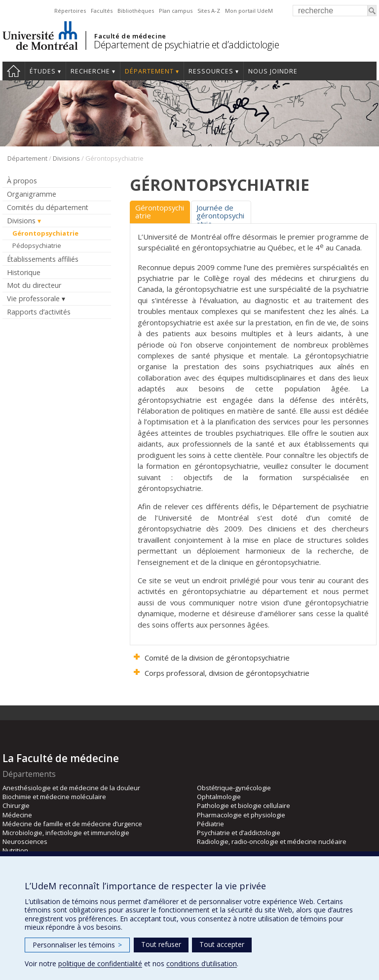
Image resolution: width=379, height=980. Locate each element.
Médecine (17, 815)
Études (43, 71)
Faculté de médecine (130, 36)
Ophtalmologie (219, 797)
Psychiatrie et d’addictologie (239, 833)
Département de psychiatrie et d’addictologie (186, 45)
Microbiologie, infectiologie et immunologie (66, 833)
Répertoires (70, 11)
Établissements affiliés (43, 259)
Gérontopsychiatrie (45, 233)
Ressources (211, 71)
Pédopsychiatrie (37, 245)
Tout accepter (222, 944)
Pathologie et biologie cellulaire (244, 805)
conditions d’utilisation (202, 963)
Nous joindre (273, 71)
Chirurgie (16, 805)
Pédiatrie (210, 824)
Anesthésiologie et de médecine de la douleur (71, 788)
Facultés (102, 11)
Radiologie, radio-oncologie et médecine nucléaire (272, 841)
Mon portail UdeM (249, 11)
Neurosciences (25, 841)
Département (149, 71)
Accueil (14, 71)
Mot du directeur (34, 285)
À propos (22, 181)
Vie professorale (33, 298)
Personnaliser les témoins (77, 945)
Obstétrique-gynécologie (234, 788)
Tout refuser (161, 944)
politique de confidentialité (100, 963)
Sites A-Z (209, 11)
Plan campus (176, 11)
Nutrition (15, 850)
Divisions (66, 158)
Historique (24, 272)
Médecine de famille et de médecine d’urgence (72, 824)
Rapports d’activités (39, 312)
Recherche (90, 71)
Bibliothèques (136, 11)
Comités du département (48, 207)
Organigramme (32, 194)
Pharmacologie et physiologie (241, 815)
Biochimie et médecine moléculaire (54, 797)
